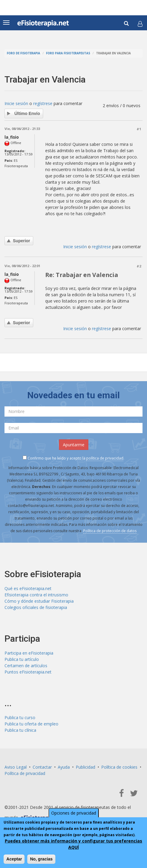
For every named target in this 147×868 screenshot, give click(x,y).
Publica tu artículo (22, 659)
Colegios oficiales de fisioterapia (36, 607)
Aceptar (14, 859)
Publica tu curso (20, 717)
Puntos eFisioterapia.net (28, 672)
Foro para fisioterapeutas (68, 53)
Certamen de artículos (26, 666)
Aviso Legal (16, 767)
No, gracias (41, 859)
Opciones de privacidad (74, 813)
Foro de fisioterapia (24, 53)
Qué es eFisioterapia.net (28, 588)
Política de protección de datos (110, 531)
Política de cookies (119, 767)
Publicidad (85, 767)
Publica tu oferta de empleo (31, 724)
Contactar (42, 767)
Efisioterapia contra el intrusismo (36, 595)
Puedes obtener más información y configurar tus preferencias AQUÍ (73, 844)
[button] (140, 24)
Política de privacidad (25, 773)
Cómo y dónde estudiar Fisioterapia (39, 601)
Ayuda (64, 767)
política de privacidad (105, 458)
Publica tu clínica (20, 730)
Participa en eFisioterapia (29, 653)
